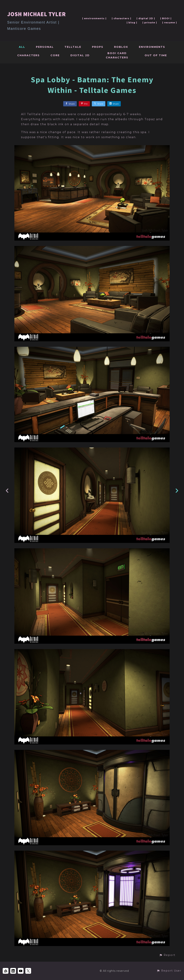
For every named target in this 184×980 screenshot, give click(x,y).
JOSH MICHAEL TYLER (36, 14)
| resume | (170, 22)
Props (98, 47)
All (22, 47)
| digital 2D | (146, 18)
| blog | (132, 22)
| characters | (121, 18)
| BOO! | (166, 18)
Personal (45, 47)
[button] (167, 955)
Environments (152, 47)
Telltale (73, 47)
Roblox (121, 47)
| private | (150, 22)
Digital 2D (80, 55)
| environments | (94, 18)
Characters (28, 55)
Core (55, 55)
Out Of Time (156, 55)
